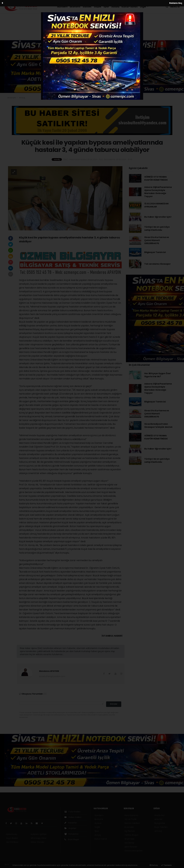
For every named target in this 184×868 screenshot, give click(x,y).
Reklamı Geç (176, 3)
